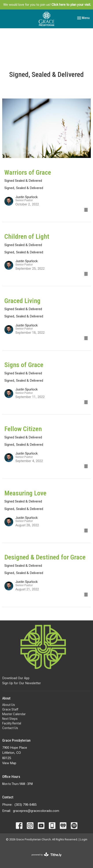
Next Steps (10, 719)
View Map (9, 763)
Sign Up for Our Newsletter (22, 683)
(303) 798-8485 (26, 805)
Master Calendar (14, 714)
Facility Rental (12, 723)
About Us (9, 705)
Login (84, 839)
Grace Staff (10, 709)
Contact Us (10, 728)
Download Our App (16, 678)
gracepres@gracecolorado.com (36, 811)
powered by (46, 855)
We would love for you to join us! (47, 5)
